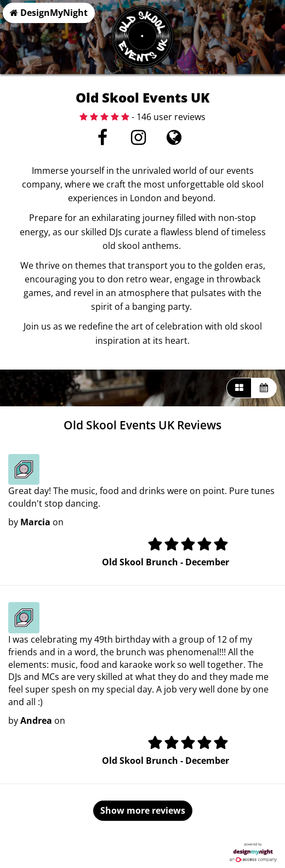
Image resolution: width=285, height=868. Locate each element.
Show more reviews (143, 810)
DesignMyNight (49, 13)
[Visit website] (174, 140)
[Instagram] (138, 140)
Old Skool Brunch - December (166, 562)
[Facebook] (103, 140)
